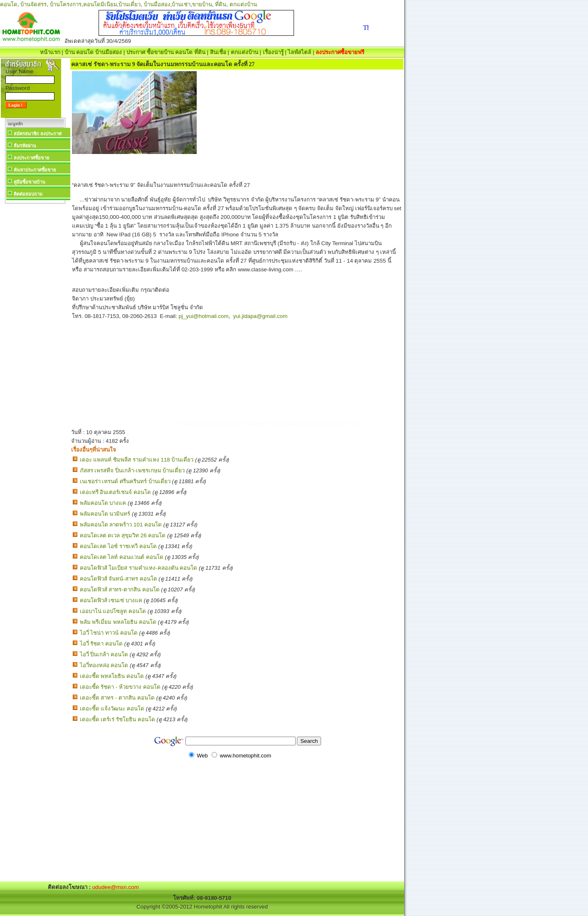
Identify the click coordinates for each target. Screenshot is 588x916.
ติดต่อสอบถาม (28, 194)
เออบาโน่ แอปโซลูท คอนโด (113, 611)
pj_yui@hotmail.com (203, 316)
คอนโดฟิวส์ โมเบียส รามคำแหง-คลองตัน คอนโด (139, 568)
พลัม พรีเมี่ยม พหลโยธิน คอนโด (118, 622)
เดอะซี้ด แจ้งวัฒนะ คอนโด (112, 709)
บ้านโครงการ (66, 4)
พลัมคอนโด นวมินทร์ (105, 514)
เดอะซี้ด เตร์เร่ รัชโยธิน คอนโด (117, 719)
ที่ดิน (221, 4)
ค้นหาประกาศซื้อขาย (35, 170)
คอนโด (9, 4)
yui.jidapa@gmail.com (261, 316)
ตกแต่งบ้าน (243, 4)
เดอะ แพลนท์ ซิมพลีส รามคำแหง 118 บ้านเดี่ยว (137, 460)
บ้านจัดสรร (33, 4)
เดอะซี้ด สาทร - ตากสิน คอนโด (117, 698)
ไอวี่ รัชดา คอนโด (101, 644)
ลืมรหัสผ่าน (25, 146)
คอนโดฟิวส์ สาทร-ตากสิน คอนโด (120, 590)
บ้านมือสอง (157, 4)
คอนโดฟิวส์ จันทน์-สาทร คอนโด (119, 579)
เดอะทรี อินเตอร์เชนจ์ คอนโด (115, 492)
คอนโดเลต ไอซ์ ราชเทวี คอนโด (118, 546)
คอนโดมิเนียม (100, 4)
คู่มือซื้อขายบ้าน (30, 182)
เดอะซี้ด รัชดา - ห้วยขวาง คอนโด (120, 687)
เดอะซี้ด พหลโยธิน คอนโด (112, 676)
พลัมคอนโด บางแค (103, 503)
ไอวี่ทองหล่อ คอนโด (104, 665)
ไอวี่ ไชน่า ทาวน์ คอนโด (109, 633)
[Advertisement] (35, 330)
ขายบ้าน (202, 4)
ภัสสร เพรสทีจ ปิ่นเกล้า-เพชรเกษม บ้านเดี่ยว (132, 470)
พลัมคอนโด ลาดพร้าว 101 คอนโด (121, 525)
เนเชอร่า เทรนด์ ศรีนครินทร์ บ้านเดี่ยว (125, 481)
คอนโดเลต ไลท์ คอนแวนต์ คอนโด (122, 557)
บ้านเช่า (181, 4)
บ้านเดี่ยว (130, 4)
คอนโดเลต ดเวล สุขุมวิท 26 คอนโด (123, 535)
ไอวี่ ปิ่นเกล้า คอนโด (104, 654)
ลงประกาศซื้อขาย (31, 158)
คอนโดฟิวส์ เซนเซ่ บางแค (111, 600)
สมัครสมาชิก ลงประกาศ (38, 134)
